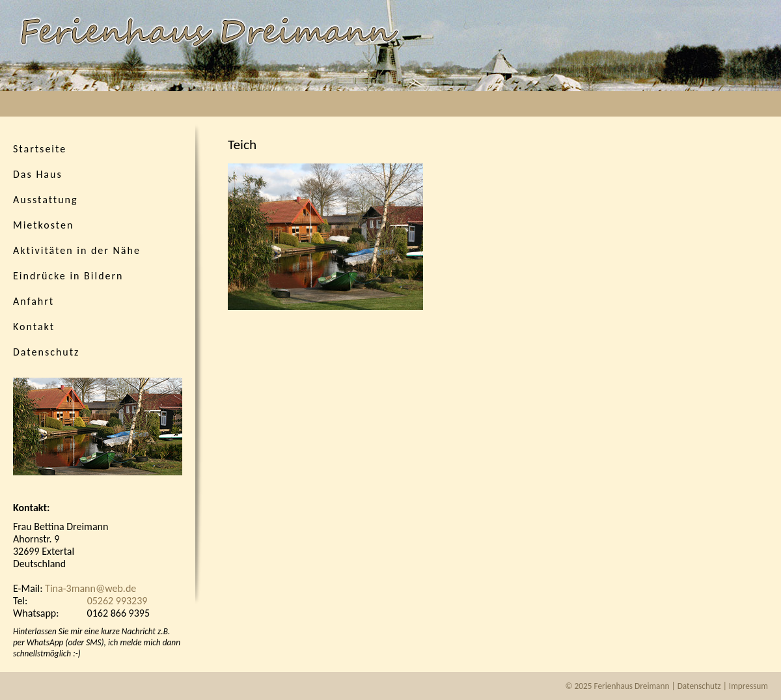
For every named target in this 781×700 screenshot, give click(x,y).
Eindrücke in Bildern (68, 276)
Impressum (748, 686)
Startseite (40, 149)
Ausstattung (46, 200)
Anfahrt (34, 301)
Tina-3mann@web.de (90, 588)
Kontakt (34, 327)
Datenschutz (46, 352)
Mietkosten (43, 225)
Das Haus (38, 174)
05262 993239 (117, 601)
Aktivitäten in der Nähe (77, 250)
